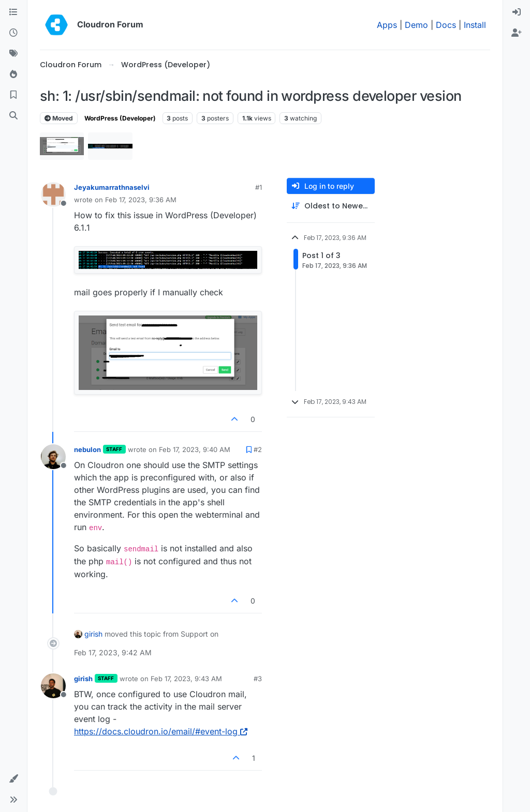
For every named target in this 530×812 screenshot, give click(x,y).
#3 (258, 679)
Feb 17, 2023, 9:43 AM (186, 679)
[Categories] (13, 12)
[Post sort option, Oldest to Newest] (331, 206)
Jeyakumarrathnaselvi (112, 187)
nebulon (87, 449)
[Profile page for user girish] (53, 686)
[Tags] (13, 54)
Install (475, 25)
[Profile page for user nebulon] (53, 457)
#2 (258, 449)
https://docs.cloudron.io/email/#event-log (161, 731)
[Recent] (13, 33)
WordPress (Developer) (120, 118)
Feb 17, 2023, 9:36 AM (141, 200)
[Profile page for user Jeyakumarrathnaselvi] (53, 194)
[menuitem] (517, 12)
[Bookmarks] (13, 95)
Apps (387, 25)
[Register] (517, 33)
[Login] (517, 12)
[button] (13, 779)
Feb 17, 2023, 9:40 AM (195, 449)
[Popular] (13, 74)
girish (93, 634)
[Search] (13, 116)
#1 (259, 187)
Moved (59, 118)
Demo (416, 25)
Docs (446, 25)
